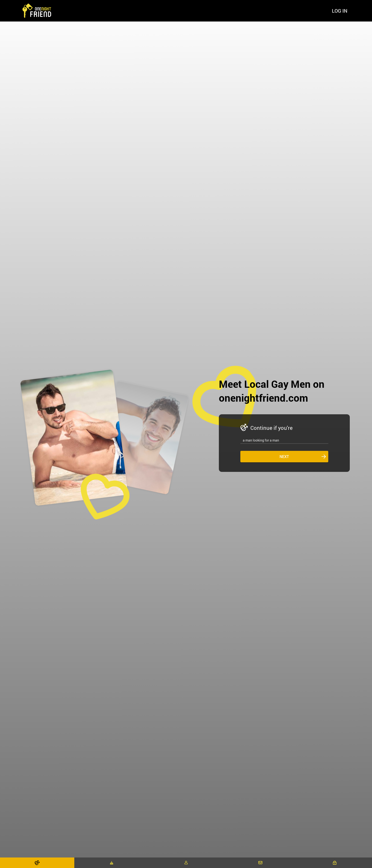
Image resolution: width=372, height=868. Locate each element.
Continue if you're (272, 428)
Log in (340, 11)
